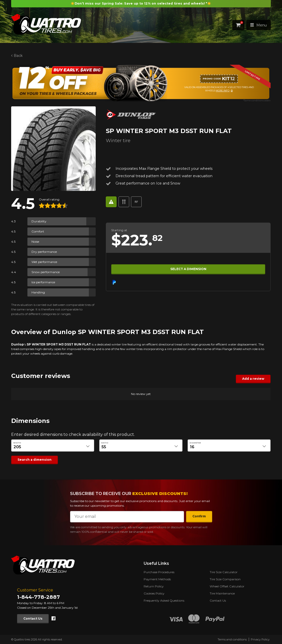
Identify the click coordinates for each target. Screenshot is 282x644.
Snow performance (46, 272)
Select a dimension (188, 269)
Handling (38, 292)
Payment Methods (157, 579)
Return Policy (154, 586)
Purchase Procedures (159, 572)
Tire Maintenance (222, 593)
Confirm (199, 516)
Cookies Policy (154, 593)
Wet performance (44, 262)
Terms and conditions (232, 639)
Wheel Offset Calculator (227, 586)
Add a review (253, 379)
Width (17, 443)
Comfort (38, 231)
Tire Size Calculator (224, 572)
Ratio (105, 443)
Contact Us (33, 618)
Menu (259, 25)
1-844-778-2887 (38, 597)
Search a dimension (35, 460)
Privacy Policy (260, 639)
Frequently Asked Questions (164, 600)
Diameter (195, 443)
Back (18, 56)
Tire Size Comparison (225, 579)
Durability (39, 221)
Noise (35, 242)
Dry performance (44, 252)
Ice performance (43, 282)
